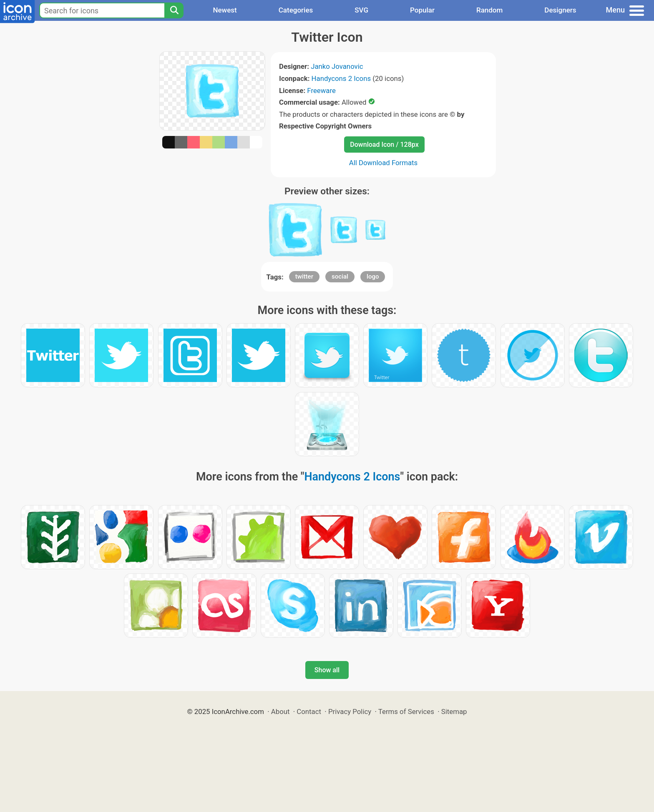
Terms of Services (406, 711)
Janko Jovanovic (337, 66)
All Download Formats (384, 163)
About (280, 711)
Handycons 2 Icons (341, 78)
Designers (560, 10)
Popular (422, 10)
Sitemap (454, 711)
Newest (225, 10)
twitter (304, 277)
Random (489, 10)
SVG (361, 10)
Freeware (321, 91)
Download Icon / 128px (384, 145)
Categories (296, 10)
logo (373, 277)
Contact (309, 711)
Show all (327, 670)
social (340, 277)
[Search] (174, 10)
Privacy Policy (350, 711)
